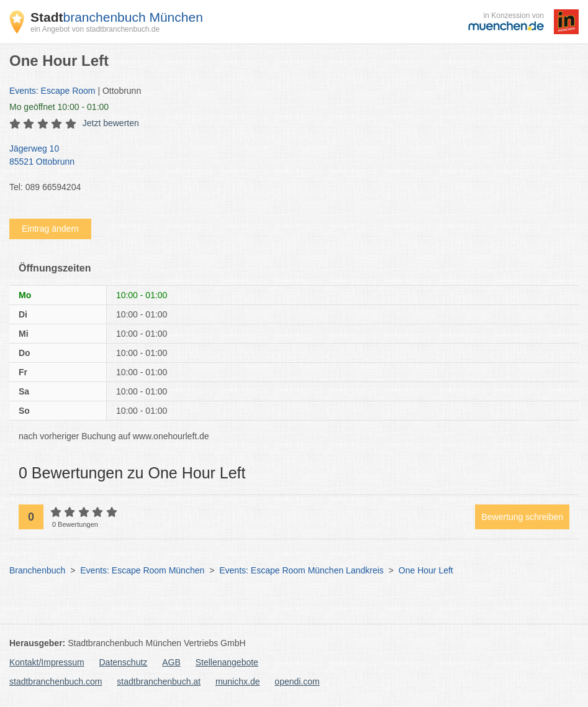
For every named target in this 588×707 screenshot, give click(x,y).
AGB (171, 662)
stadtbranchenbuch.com (56, 682)
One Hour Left (426, 570)
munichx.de (238, 682)
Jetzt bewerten (111, 123)
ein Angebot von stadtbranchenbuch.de (95, 29)
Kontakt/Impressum (47, 662)
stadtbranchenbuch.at (159, 682)
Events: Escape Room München (142, 570)
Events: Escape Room (52, 91)
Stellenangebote (227, 662)
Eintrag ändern (50, 229)
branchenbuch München (117, 17)
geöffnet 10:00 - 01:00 (59, 107)
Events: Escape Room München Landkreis (301, 570)
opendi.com (297, 682)
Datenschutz (124, 662)
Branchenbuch (37, 570)
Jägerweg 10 (288, 156)
